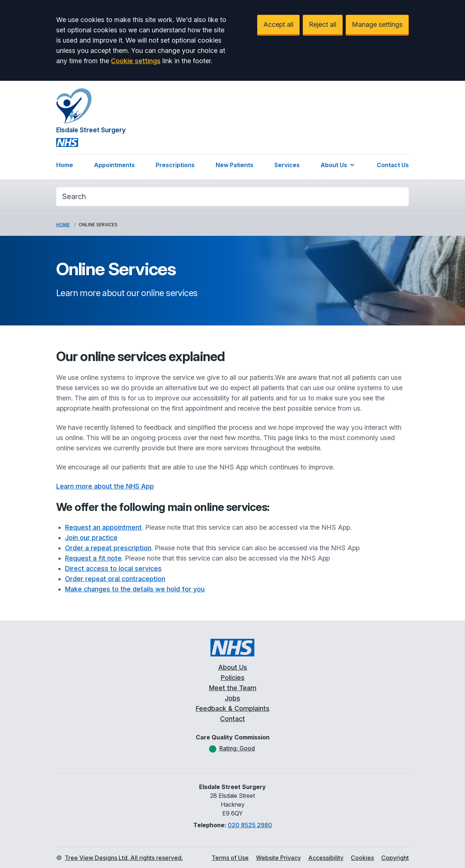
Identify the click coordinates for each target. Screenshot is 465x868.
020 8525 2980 (250, 825)
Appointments (114, 165)
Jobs (232, 698)
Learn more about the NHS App (105, 486)
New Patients (235, 165)
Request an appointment (103, 527)
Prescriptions (175, 165)
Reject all (323, 24)
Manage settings (377, 24)
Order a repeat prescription (108, 548)
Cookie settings (136, 61)
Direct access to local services (113, 568)
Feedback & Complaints (233, 708)
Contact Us (393, 165)
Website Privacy (278, 858)
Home (65, 165)
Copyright (395, 858)
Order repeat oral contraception (115, 579)
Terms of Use (230, 858)
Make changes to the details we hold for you (135, 589)
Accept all (278, 24)
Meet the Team (233, 688)
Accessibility (326, 858)
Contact (232, 719)
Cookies (362, 858)
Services (287, 165)
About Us (338, 165)
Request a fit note (93, 558)
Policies (233, 678)
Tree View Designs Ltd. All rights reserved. (124, 858)
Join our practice (91, 538)
